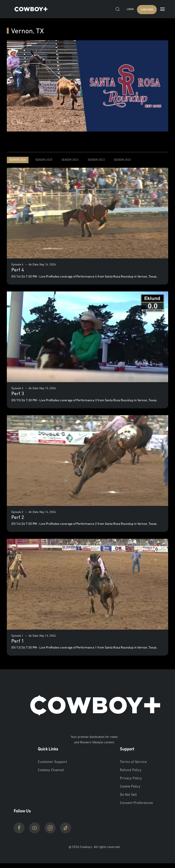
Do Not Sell (128, 795)
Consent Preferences (136, 803)
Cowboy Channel (51, 770)
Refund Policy (131, 770)
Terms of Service (133, 762)
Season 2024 (70, 160)
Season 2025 (44, 160)
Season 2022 (122, 160)
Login (130, 9)
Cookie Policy (130, 787)
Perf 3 (18, 394)
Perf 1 (18, 641)
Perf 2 (18, 518)
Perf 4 (18, 270)
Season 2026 (18, 160)
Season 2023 (96, 160)
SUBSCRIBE (147, 10)
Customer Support (52, 762)
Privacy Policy (131, 778)
